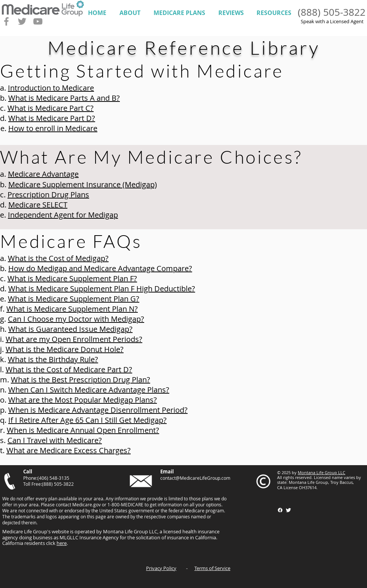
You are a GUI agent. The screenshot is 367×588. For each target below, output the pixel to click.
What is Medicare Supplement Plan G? (74, 299)
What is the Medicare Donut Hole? (65, 349)
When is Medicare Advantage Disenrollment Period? (98, 410)
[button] (130, 13)
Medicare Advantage (43, 174)
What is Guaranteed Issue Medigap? (70, 329)
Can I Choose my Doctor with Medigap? (76, 319)
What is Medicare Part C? (51, 108)
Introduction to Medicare (51, 88)
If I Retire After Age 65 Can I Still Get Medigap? (87, 420)
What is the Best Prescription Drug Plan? (81, 380)
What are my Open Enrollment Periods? (74, 339)
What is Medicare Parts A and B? (64, 98)
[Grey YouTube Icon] (38, 21)
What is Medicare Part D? (52, 118)
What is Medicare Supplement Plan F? (72, 278)
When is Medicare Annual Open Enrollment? (83, 430)
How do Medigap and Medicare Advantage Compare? (100, 268)
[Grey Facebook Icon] (6, 21)
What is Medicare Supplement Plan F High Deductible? (102, 289)
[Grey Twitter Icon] (22, 21)
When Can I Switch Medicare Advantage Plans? (89, 390)
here (62, 543)
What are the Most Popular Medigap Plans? (83, 400)
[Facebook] (280, 510)
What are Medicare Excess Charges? (69, 450)
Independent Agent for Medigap (63, 215)
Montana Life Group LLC (321, 472)
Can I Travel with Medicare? (55, 440)
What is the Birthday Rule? (53, 359)
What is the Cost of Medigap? (58, 258)
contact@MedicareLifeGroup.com (195, 478)
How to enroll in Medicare (53, 128)
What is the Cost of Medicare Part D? (69, 369)
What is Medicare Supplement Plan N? (72, 309)
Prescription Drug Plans (48, 195)
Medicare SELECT (38, 205)
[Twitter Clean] (288, 510)
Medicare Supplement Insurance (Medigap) (83, 184)
